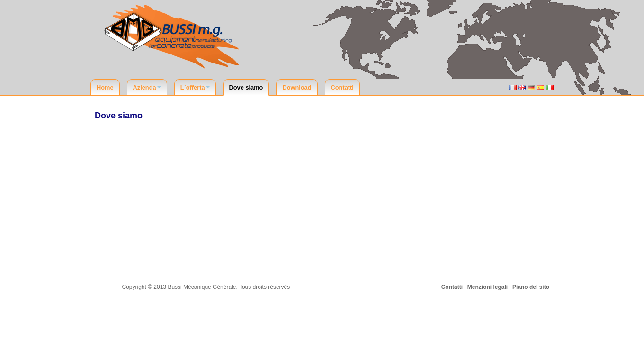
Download (297, 87)
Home (105, 87)
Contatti (342, 87)
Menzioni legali (487, 287)
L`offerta (195, 87)
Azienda (147, 87)
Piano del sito (531, 287)
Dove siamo (246, 87)
